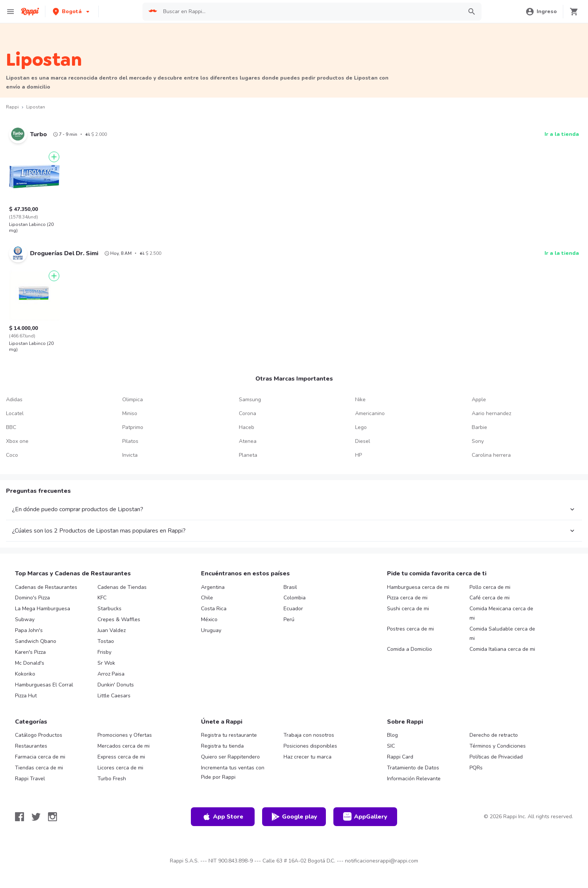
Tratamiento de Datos (413, 768)
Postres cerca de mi (410, 629)
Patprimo (133, 427)
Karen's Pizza (30, 652)
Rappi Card (400, 757)
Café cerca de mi (490, 598)
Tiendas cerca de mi (39, 768)
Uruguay (211, 630)
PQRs (476, 768)
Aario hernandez (491, 413)
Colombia (295, 598)
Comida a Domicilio (409, 649)
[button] (72, 11)
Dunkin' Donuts (116, 685)
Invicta (130, 455)
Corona (247, 413)
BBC (11, 427)
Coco (12, 455)
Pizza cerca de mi (407, 598)
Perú (289, 619)
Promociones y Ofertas (125, 735)
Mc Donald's (30, 663)
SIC (391, 746)
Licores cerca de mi (120, 768)
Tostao (106, 641)
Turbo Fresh (112, 779)
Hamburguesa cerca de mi (418, 587)
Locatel (15, 413)
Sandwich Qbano (36, 641)
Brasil (290, 587)
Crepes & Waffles (119, 619)
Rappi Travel (30, 779)
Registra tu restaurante (229, 735)
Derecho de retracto (494, 735)
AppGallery (365, 817)
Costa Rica (214, 609)
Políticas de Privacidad (496, 757)
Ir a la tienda (562, 134)
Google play (294, 817)
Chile (207, 598)
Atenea (248, 441)
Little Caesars (114, 696)
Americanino (370, 413)
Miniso (130, 413)
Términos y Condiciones (498, 746)
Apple (479, 400)
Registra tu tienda (222, 746)
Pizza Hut (26, 696)
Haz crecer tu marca (307, 757)
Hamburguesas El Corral (44, 685)
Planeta (248, 455)
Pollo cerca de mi (490, 587)
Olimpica (133, 400)
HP (358, 455)
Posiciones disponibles (310, 746)
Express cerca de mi (121, 757)
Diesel (363, 441)
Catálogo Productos (39, 735)
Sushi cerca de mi (408, 609)
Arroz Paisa (111, 674)
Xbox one (17, 441)
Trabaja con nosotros (309, 735)
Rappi (12, 107)
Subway (25, 619)
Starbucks (109, 609)
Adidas (14, 400)
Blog (392, 735)
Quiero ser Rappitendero (230, 757)
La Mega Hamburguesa (43, 609)
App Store (223, 817)
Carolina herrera (491, 455)
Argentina (213, 587)
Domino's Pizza (32, 598)
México (209, 619)
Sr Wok (106, 663)
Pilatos (130, 441)
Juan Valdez (112, 630)
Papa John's (29, 630)
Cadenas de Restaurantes (46, 587)
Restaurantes (31, 746)
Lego (361, 427)
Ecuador (293, 609)
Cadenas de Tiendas (122, 587)
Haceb (247, 427)
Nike (360, 400)
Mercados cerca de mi (124, 746)
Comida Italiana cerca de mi (502, 649)
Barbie (479, 427)
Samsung (250, 400)
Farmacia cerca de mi (40, 757)
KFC (102, 598)
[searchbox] (310, 12)
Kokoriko (25, 674)
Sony (478, 441)
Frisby (104, 652)
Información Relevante (414, 779)
